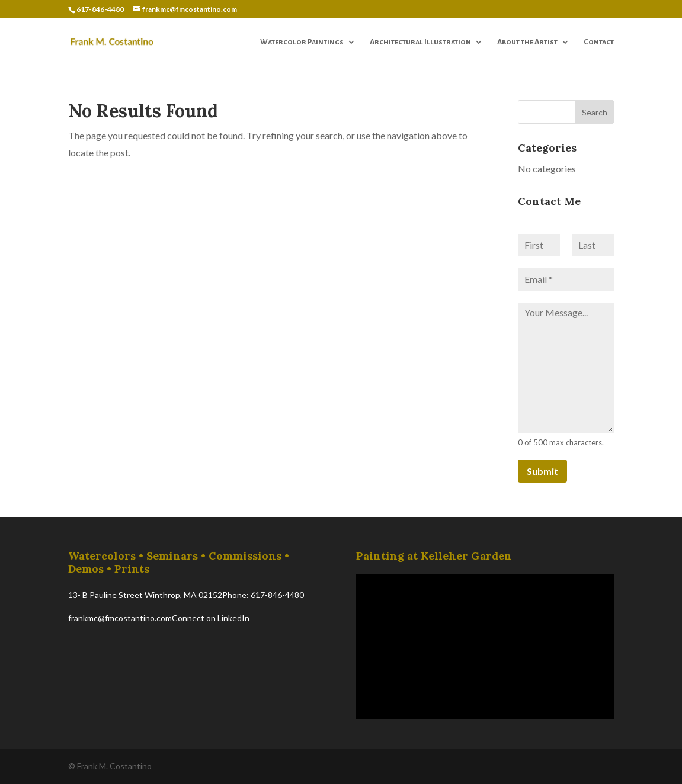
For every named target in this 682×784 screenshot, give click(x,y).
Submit (542, 471)
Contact (599, 42)
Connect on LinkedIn (211, 618)
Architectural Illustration (420, 42)
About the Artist (527, 42)
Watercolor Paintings (302, 42)
